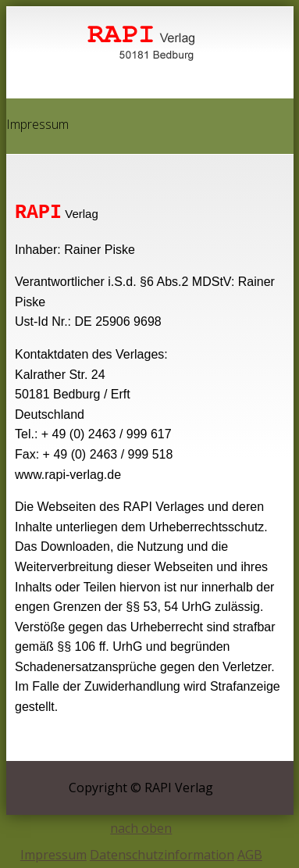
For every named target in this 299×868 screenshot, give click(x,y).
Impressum (53, 855)
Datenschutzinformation (162, 855)
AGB (250, 855)
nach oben (141, 828)
